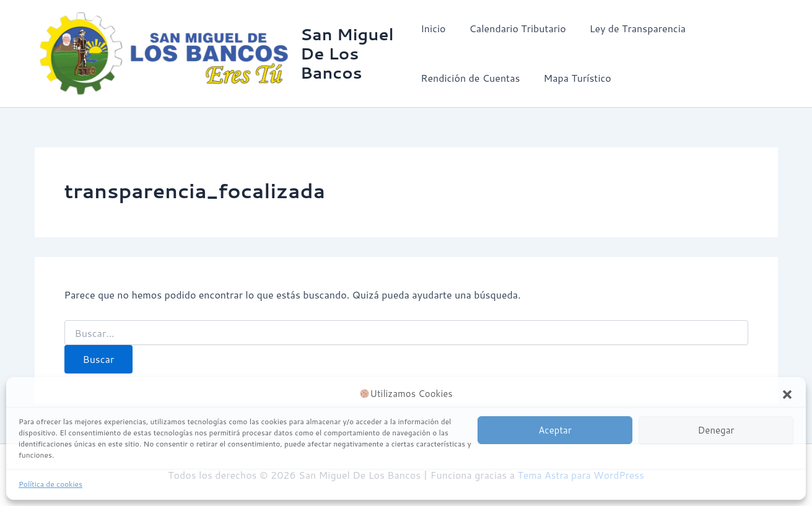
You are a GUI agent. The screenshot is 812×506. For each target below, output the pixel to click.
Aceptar (555, 430)
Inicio (433, 29)
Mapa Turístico (573, 78)
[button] (787, 395)
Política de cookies (50, 484)
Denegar (716, 430)
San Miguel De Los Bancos (348, 53)
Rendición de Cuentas (470, 78)
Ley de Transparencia (630, 29)
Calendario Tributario (514, 29)
